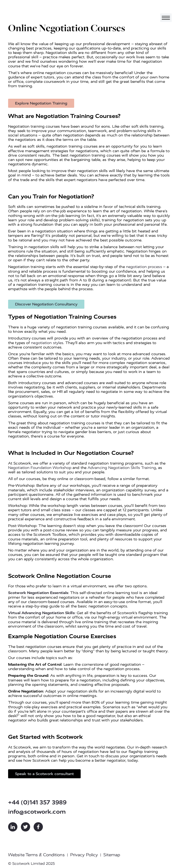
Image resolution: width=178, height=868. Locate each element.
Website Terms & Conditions (36, 855)
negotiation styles (47, 343)
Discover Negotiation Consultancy (46, 304)
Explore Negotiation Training (41, 103)
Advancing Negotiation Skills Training (122, 468)
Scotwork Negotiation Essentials (38, 593)
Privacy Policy (84, 855)
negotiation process (144, 267)
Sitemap (112, 855)
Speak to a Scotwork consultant (44, 774)
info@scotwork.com (37, 812)
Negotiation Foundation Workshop (40, 468)
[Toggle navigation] (166, 18)
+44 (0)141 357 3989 (37, 802)
